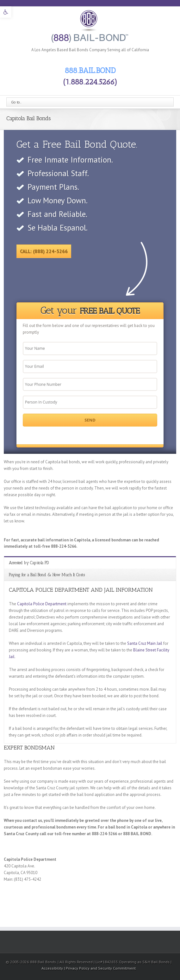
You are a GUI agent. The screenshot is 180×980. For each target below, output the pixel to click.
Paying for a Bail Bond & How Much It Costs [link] (47, 575)
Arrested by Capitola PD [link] (29, 563)
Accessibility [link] (53, 968)
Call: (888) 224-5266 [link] (44, 251)
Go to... (16, 102)
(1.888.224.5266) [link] (90, 82)
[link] (6, 12)
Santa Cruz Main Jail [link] (145, 643)
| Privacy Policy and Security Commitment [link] (100, 968)
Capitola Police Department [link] (42, 604)
